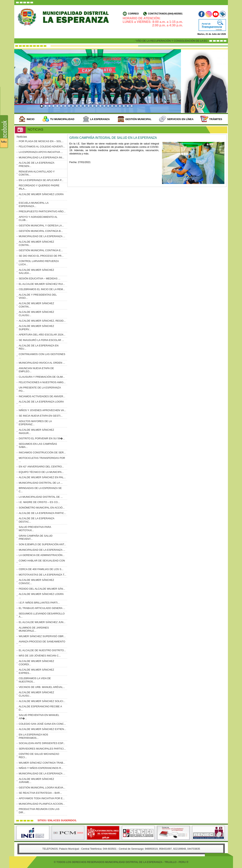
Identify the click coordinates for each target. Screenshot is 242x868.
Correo (133, 14)
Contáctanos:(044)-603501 (165, 14)
